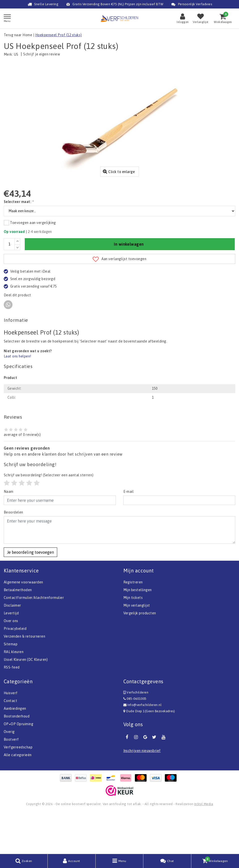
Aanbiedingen (15, 749)
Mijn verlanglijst (137, 646)
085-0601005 (135, 740)
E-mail (129, 532)
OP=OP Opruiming (18, 765)
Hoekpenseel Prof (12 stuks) (59, 35)
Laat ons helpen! (17, 397)
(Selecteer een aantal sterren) (49, 516)
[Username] (60, 541)
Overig (9, 773)
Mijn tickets (133, 639)
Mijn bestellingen (138, 631)
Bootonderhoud (17, 757)
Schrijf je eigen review (42, 54)
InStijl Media (204, 845)
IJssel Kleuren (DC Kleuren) (26, 700)
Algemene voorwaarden (23, 623)
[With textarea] (119, 571)
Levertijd (11, 654)
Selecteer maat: (18, 243)
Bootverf (11, 780)
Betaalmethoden (18, 631)
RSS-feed (12, 708)
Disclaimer (12, 646)
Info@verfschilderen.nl (143, 746)
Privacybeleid (15, 670)
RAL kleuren (14, 693)
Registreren (133, 623)
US (16, 54)
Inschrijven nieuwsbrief (142, 792)
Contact (10, 742)
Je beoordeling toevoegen (30, 593)
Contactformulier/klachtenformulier (34, 639)
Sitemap (11, 685)
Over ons (11, 662)
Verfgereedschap (18, 788)
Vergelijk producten (140, 654)
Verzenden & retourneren (24, 677)
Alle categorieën (18, 796)
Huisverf (11, 734)
